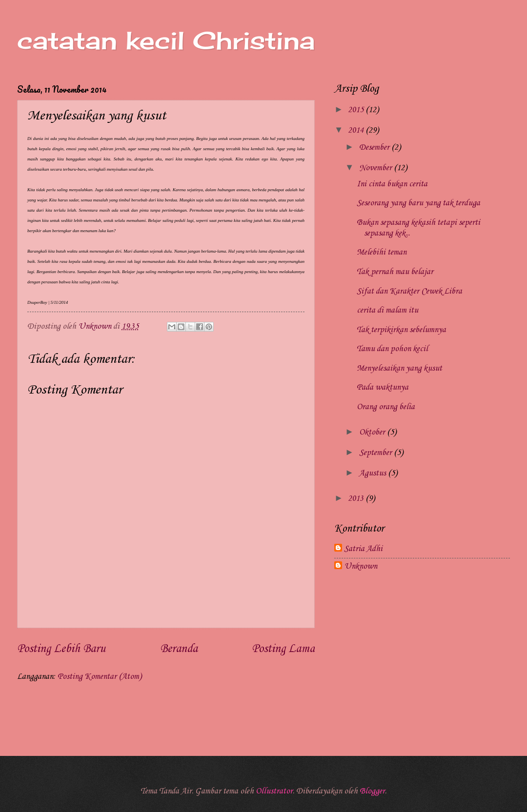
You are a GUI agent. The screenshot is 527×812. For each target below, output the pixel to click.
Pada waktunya (383, 387)
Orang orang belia (386, 407)
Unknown (361, 566)
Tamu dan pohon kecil (392, 349)
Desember (375, 148)
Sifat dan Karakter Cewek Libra (409, 291)
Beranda (179, 649)
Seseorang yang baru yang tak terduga (418, 203)
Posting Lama (283, 649)
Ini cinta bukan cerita (392, 184)
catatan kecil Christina (166, 40)
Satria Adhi (363, 549)
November (376, 168)
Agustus (374, 473)
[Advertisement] (422, 658)
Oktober (373, 432)
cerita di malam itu (387, 310)
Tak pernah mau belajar (395, 272)
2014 (357, 130)
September (376, 453)
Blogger (372, 791)
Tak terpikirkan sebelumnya (401, 330)
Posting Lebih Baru (61, 649)
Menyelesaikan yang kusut (399, 368)
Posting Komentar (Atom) (100, 677)
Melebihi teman (382, 252)
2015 (357, 110)
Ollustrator (274, 791)
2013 (357, 499)
